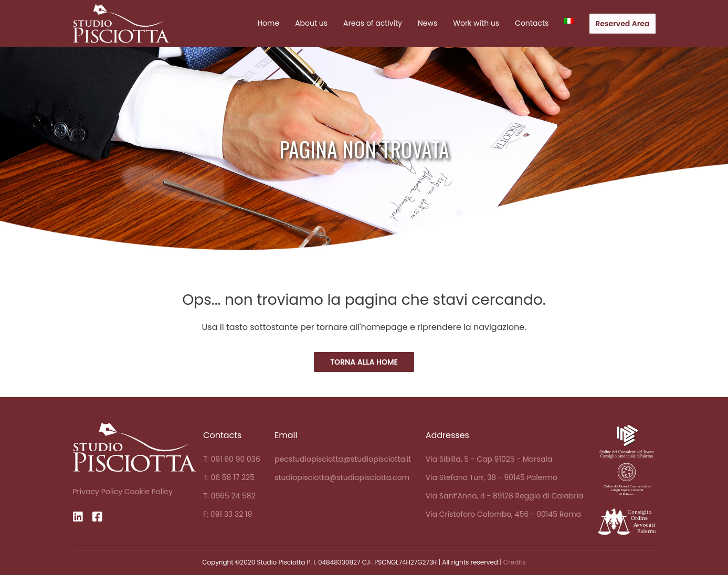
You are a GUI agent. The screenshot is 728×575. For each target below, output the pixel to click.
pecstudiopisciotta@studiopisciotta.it (343, 459)
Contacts (532, 23)
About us (311, 23)
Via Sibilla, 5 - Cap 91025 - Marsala (489, 459)
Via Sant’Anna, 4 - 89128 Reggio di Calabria (505, 496)
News (428, 23)
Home (268, 23)
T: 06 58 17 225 (229, 477)
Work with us (476, 23)
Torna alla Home (364, 362)
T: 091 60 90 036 (232, 459)
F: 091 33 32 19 (228, 514)
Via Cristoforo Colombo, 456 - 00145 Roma (503, 514)
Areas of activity (373, 23)
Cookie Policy (149, 492)
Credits (515, 562)
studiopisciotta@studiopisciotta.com (342, 477)
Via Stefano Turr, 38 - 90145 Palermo (492, 477)
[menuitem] (569, 21)
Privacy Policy (98, 492)
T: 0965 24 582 (229, 496)
